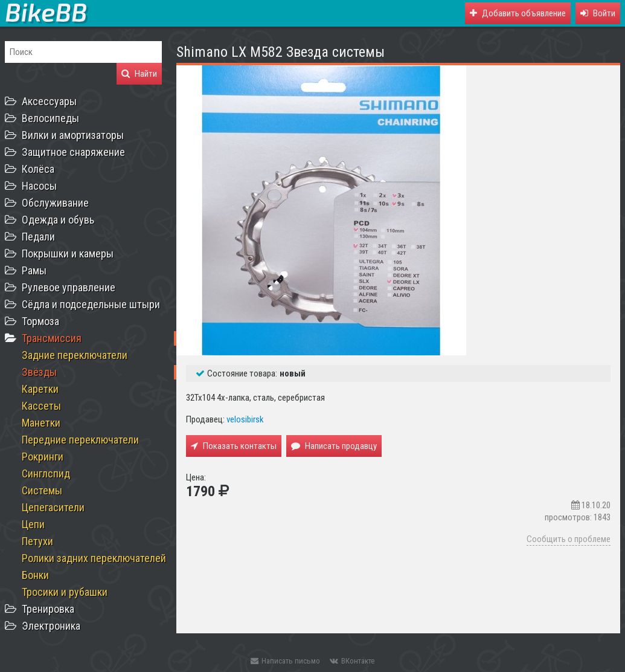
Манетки (41, 423)
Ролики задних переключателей (94, 558)
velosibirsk (245, 419)
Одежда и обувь (58, 220)
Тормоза (40, 321)
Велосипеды (50, 118)
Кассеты (41, 406)
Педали (38, 237)
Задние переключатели (75, 355)
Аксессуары (49, 101)
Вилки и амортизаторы (73, 135)
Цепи (33, 524)
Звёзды (39, 372)
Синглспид (46, 473)
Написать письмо (285, 661)
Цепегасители (53, 507)
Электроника (51, 626)
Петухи (37, 541)
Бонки (35, 575)
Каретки (40, 389)
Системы (42, 490)
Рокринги (43, 457)
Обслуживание (55, 203)
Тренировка (48, 609)
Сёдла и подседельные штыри (91, 304)
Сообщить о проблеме (569, 539)
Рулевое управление (69, 287)
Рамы (34, 270)
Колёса (38, 169)
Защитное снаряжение (73, 152)
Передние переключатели (80, 440)
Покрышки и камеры (68, 254)
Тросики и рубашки (65, 592)
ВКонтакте (352, 661)
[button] (598, 13)
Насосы (39, 186)
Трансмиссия (52, 338)
